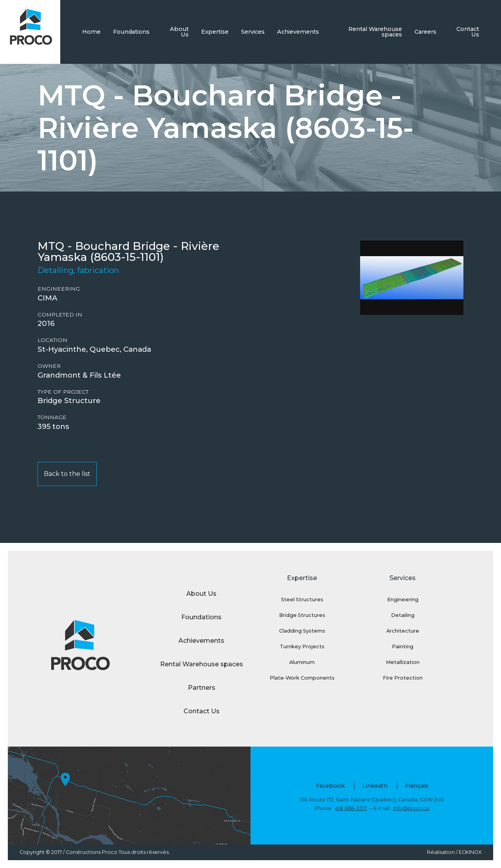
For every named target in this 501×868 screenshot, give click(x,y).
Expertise (215, 32)
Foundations (131, 32)
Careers (425, 32)
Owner (49, 366)
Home (91, 32)
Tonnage (52, 417)
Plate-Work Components (302, 678)
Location (52, 340)
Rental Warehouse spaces (375, 32)
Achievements (298, 32)
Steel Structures (302, 599)
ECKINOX (470, 852)
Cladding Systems (302, 631)
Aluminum (302, 662)
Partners (202, 688)
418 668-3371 (351, 808)
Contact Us (468, 32)
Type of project (63, 392)
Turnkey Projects (302, 646)
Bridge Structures (302, 615)
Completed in (60, 315)
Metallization (403, 662)
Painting (403, 646)
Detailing (403, 615)
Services (253, 32)
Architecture (403, 631)
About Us (179, 32)
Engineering (59, 289)
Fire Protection (403, 678)
